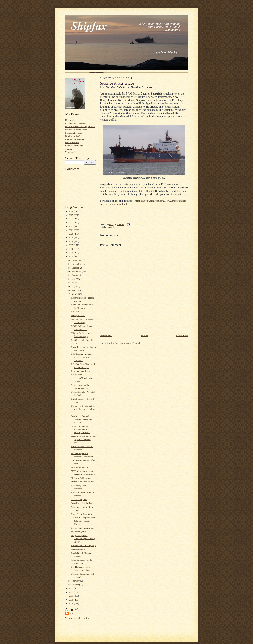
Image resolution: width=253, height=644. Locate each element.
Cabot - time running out (82, 528)
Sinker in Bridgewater (81, 478)
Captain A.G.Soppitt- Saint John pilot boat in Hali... (83, 521)
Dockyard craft (78, 315)
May (74, 286)
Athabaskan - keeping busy (83, 545)
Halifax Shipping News (76, 130)
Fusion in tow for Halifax (83, 482)
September (77, 271)
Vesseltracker (71, 152)
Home (144, 335)
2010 (71, 600)
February (76, 581)
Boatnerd (69, 120)
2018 (71, 241)
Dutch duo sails (78, 549)
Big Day (75, 312)
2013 (71, 588)
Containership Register (76, 123)
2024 (71, 219)
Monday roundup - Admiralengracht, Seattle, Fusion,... (80, 429)
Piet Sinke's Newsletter (76, 139)
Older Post (182, 335)
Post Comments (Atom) (127, 343)
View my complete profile (77, 618)
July (74, 279)
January (75, 585)
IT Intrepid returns (79, 467)
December (77, 260)
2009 (71, 603)
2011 (71, 596)
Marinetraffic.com (74, 133)
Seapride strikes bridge (81, 503)
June (74, 283)
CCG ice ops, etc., (79, 499)
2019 (71, 237)
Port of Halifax (72, 142)
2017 (71, 245)
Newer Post (106, 335)
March (75, 294)
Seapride (111, 227)
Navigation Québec (74, 136)
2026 (71, 211)
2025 (71, 215)
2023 (71, 223)
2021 (71, 230)
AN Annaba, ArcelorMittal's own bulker (82, 378)
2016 (71, 249)
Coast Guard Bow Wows (82, 514)
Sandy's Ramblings (74, 146)
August (75, 275)
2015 (71, 253)
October (76, 268)
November (77, 264)
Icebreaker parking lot (81, 371)
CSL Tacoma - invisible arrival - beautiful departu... (82, 357)
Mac (72, 613)
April (74, 290)
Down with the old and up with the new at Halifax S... (83, 409)
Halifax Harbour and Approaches (80, 126)
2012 (71, 592)
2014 (71, 256)
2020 (71, 234)
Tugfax (69, 149)
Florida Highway (79, 531)
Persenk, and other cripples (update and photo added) (83, 439)
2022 (71, 226)
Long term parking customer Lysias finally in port (83, 539)
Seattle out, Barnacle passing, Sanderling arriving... (82, 419)
